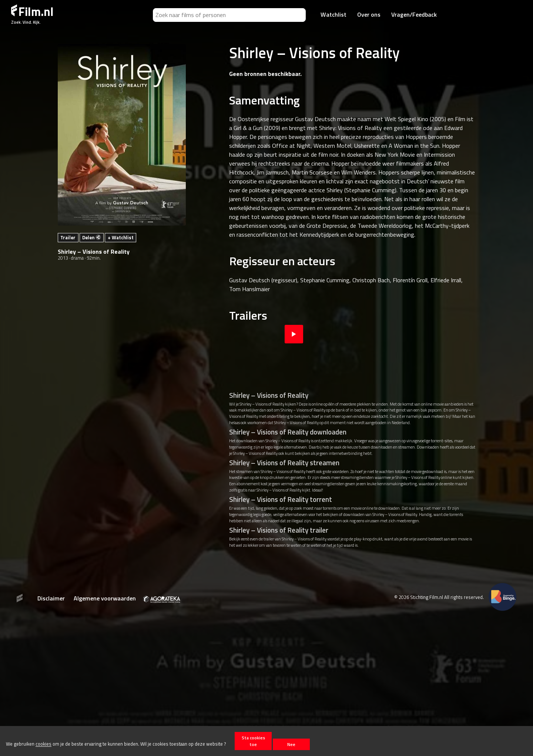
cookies (43, 744)
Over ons (369, 14)
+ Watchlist (121, 237)
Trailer (68, 237)
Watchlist (333, 14)
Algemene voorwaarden (105, 598)
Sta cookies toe (253, 741)
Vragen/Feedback (414, 14)
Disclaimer (51, 598)
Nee (291, 744)
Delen (92, 237)
